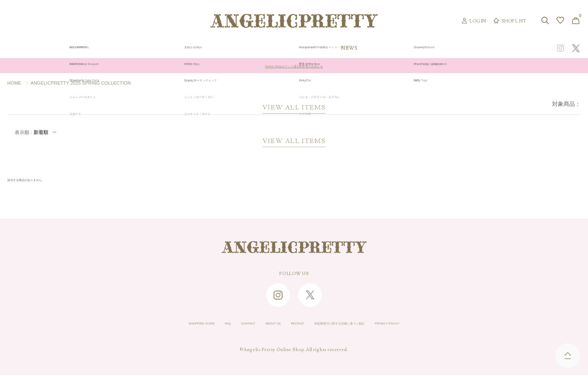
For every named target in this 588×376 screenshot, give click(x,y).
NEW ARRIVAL (294, 48)
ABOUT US (258, 325)
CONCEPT (493, 48)
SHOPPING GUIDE (158, 325)
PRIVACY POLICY (432, 325)
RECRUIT (293, 325)
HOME (14, 83)
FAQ (195, 325)
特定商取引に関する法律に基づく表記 (357, 325)
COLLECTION (356, 48)
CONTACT (223, 325)
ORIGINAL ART (231, 48)
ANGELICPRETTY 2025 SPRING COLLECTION (81, 83)
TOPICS (408, 48)
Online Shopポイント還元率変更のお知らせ (294, 66)
